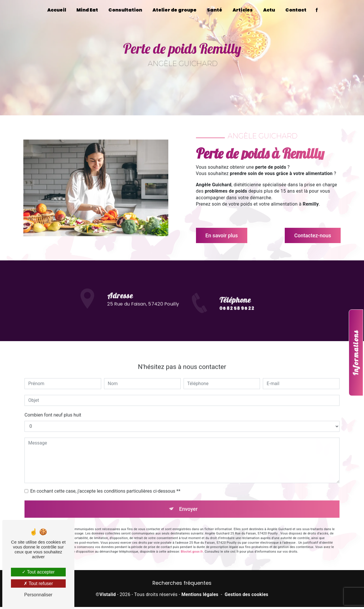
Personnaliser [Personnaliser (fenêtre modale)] (38, 595)
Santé (215, 10)
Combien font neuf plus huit (53, 400)
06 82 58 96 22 (237, 324)
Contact (296, 10)
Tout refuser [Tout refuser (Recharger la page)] (38, 583)
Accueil (57, 10)
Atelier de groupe (175, 10)
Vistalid (108, 596)
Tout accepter (38, 572)
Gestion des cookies (247, 596)
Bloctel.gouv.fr (192, 539)
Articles (243, 10)
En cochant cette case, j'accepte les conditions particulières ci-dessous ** (105, 477)
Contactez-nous (310, 235)
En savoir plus (225, 235)
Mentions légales (200, 596)
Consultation (125, 10)
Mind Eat (87, 10)
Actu (269, 10)
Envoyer (188, 495)
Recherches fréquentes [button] (182, 585)
